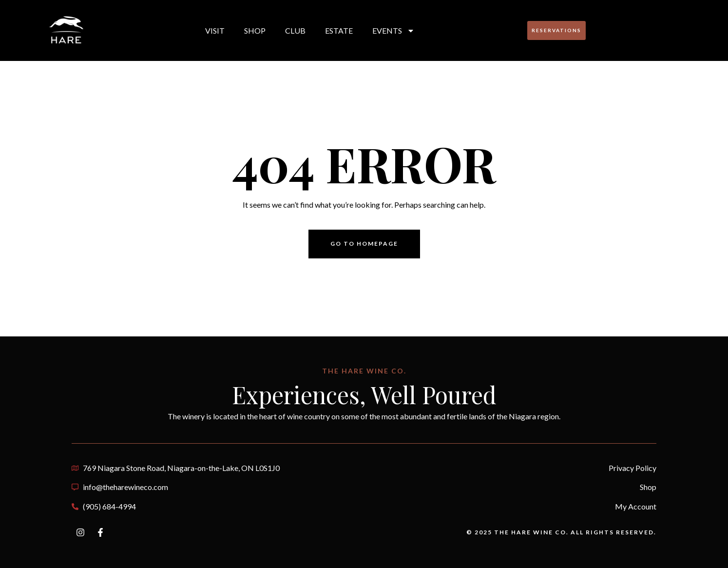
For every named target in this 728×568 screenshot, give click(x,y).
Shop (255, 30)
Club (295, 30)
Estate (339, 30)
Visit (215, 30)
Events (393, 31)
